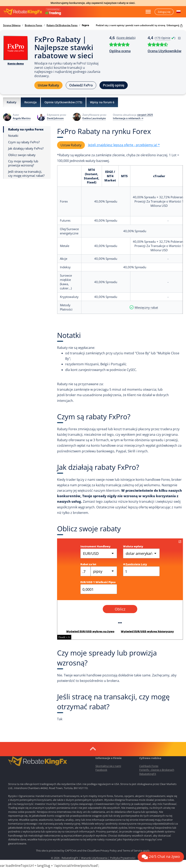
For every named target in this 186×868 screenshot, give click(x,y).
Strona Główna (12, 25)
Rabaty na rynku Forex (26, 129)
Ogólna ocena (120, 51)
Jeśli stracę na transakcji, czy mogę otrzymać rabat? (26, 174)
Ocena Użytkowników (164, 51)
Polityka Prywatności (123, 858)
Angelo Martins (22, 118)
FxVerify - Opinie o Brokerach (157, 770)
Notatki (13, 136)
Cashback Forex (149, 766)
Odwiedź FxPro (81, 85)
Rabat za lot (88, 564)
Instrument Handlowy (95, 546)
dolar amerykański (141, 553)
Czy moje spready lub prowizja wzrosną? (23, 163)
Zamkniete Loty (135, 564)
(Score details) (126, 38)
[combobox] (104, 571)
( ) (168, 38)
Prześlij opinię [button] (114, 85)
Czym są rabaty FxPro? (24, 142)
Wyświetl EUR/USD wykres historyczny (147, 631)
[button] (178, 12)
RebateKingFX (148, 774)
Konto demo (16, 64)
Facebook (101, 770)
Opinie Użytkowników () (63, 102)
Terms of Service (132, 851)
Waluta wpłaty (133, 546)
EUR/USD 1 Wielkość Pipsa (98, 582)
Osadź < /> (64, 637)
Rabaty (12, 102)
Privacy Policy (109, 851)
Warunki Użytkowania (94, 858)
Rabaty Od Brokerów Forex (62, 25)
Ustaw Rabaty (48, 85)
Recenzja (30, 102)
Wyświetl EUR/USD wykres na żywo (90, 631)
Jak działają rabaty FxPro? (26, 148)
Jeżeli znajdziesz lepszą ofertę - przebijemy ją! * (124, 145)
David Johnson (55, 118)
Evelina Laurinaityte (94, 118)
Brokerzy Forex (34, 25)
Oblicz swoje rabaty (22, 155)
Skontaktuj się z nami (108, 766)
